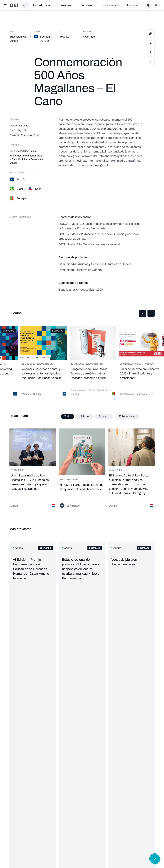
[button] (143, 313)
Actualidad (133, 5)
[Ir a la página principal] (14, 5)
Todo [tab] (67, 416)
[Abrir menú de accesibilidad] (155, 859)
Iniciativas (66, 5)
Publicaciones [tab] (127, 416)
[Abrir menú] (5, 5)
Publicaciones (110, 5)
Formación (87, 5)
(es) (158, 5)
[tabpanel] (82, 469)
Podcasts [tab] (104, 416)
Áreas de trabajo (42, 5)
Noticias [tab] (85, 416)
